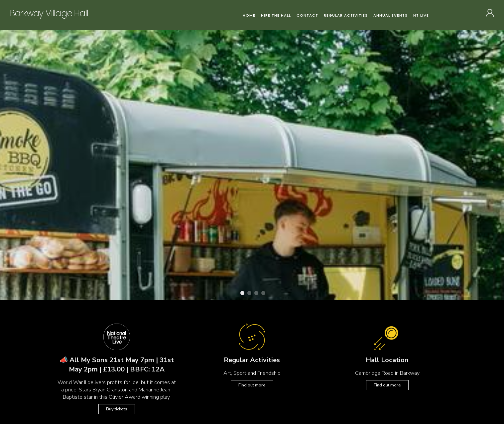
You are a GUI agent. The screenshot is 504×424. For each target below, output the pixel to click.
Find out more (252, 385)
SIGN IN (490, 14)
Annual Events (390, 15)
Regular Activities (346, 15)
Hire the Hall (276, 15)
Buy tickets (117, 409)
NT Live (421, 15)
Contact (307, 15)
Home (249, 15)
